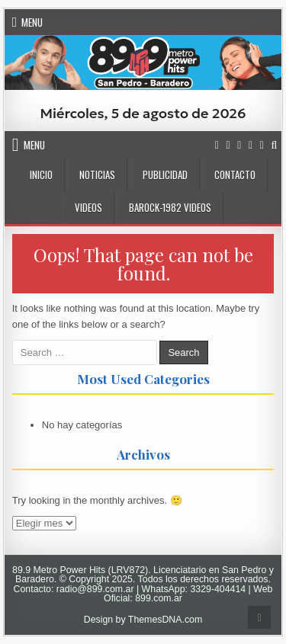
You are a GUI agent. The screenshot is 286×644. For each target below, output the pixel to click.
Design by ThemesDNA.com (143, 620)
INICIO (41, 175)
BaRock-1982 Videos (170, 207)
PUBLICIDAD (165, 175)
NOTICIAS (97, 175)
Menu (32, 22)
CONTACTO (235, 175)
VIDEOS (88, 207)
